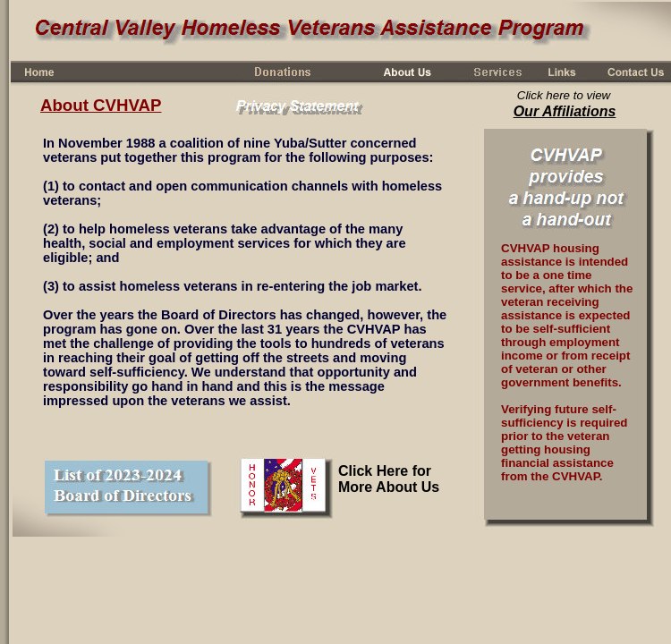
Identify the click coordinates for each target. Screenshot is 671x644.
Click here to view (564, 95)
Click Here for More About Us (389, 479)
